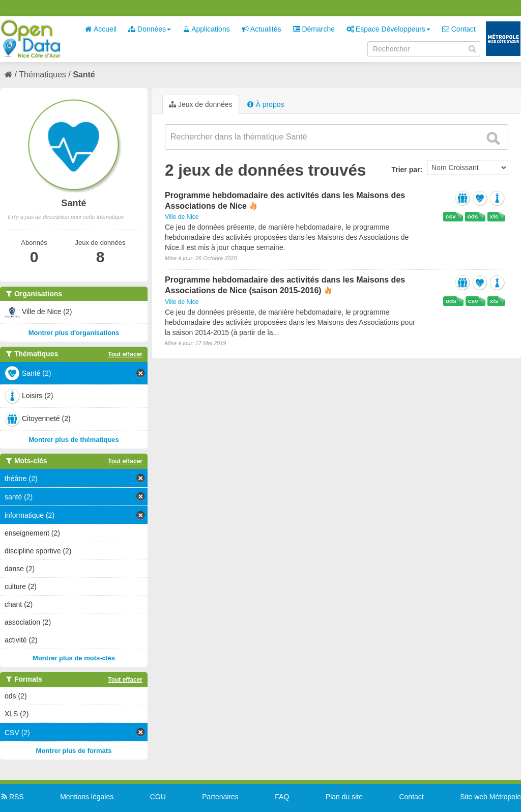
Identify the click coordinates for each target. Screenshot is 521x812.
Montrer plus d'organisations (74, 333)
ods (473, 216)
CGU (158, 797)
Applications (206, 29)
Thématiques (42, 75)
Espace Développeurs (388, 29)
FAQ (282, 797)
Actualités (262, 29)
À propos (266, 104)
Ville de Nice (182, 217)
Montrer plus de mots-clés (74, 658)
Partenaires (220, 797)
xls (494, 216)
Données (150, 29)
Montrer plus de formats (74, 751)
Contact (459, 29)
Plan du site (344, 797)
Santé (84, 75)
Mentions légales (87, 797)
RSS (12, 797)
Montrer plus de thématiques (74, 440)
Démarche (314, 29)
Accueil (101, 29)
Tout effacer (125, 354)
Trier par (406, 170)
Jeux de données (201, 104)
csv (451, 216)
